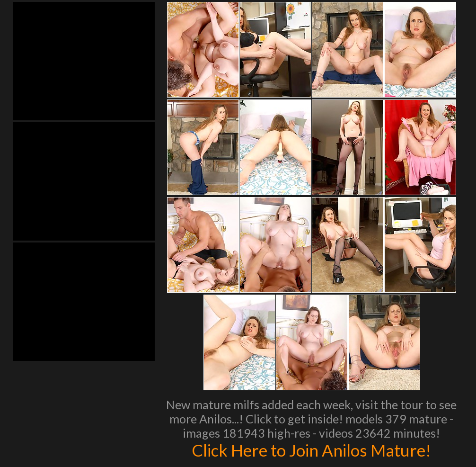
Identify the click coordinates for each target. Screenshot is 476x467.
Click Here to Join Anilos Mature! (311, 450)
